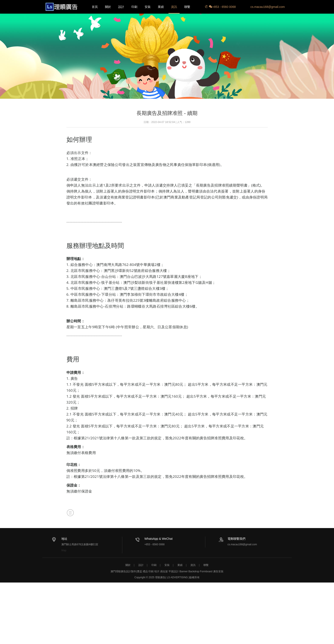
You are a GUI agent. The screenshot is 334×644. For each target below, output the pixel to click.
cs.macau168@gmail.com (268, 7)
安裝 (148, 7)
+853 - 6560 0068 (220, 7)
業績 (161, 7)
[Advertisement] (167, 612)
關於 (108, 7)
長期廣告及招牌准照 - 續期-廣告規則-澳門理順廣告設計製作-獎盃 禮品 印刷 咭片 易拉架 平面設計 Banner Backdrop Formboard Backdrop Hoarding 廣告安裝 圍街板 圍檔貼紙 (61, 7)
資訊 (174, 7)
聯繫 (187, 7)
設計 (121, 7)
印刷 (134, 7)
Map (64, 550)
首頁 (95, 7)
